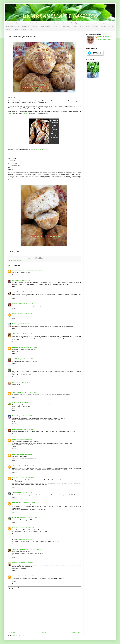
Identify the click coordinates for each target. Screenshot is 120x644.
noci (18, 260)
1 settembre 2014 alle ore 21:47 (26, 528)
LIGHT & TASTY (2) (107, 26)
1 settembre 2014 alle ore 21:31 (29, 517)
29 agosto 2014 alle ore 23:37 (30, 347)
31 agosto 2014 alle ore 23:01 (26, 466)
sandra (14, 439)
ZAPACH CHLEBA (39, 150)
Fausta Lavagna (17, 503)
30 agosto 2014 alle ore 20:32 (25, 416)
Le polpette (103, 23)
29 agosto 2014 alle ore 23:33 (24, 334)
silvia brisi (15, 466)
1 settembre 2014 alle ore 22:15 (26, 539)
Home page (10, 23)
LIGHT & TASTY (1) (92, 26)
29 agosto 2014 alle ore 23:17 (26, 314)
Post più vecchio (76, 633)
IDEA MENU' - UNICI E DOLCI (41, 26)
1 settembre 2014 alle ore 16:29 (30, 503)
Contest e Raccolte (36, 23)
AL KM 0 (56, 26)
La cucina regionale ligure (71, 23)
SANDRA (10, 113)
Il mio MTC (57, 23)
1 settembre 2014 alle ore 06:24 (26, 478)
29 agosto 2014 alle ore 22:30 (22, 280)
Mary (14, 403)
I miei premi (48, 23)
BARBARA (24, 113)
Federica (15, 563)
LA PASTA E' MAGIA (12, 29)
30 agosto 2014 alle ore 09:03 (31, 369)
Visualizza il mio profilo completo (104, 39)
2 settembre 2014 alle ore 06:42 (26, 563)
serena (14, 292)
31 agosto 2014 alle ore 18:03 (26, 429)
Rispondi (15, 275)
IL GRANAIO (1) (66, 26)
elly (13, 280)
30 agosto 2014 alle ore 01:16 (26, 359)
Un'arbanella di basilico (104, 37)
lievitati (15, 260)
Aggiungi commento (14, 588)
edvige (14, 334)
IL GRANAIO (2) (79, 26)
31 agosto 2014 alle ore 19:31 (24, 439)
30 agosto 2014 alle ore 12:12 (29, 392)
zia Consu (15, 429)
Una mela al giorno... (12, 26)
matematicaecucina (18, 369)
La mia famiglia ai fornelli (19, 270)
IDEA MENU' (25, 26)
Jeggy (14, 492)
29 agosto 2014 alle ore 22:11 (34, 270)
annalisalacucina (17, 347)
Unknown (15, 314)
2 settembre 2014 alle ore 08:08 (26, 576)
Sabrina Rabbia (16, 392)
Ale (13, 382)
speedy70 (15, 359)
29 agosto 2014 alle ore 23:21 (23, 324)
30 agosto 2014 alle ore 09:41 (22, 382)
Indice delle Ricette (27, 29)
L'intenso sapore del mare (89, 23)
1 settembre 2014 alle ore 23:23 (37, 549)
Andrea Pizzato (16, 517)
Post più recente (12, 633)
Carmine (15, 304)
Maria (14, 324)
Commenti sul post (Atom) (19, 635)
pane (20, 260)
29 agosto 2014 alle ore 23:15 (25, 304)
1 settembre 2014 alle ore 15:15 (24, 492)
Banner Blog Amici (21, 23)
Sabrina (14, 416)
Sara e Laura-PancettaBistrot (20, 549)
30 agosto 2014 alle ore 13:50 (23, 403)
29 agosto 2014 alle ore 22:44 (24, 292)
